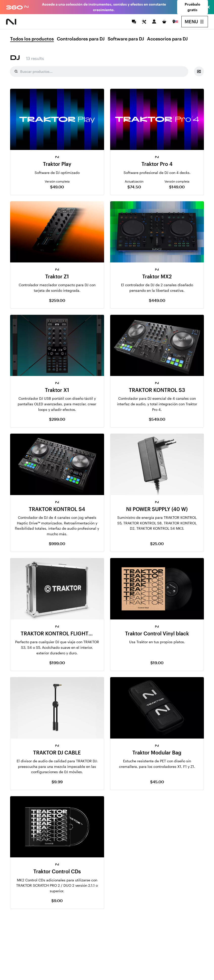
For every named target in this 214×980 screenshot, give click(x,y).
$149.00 (177, 187)
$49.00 (57, 187)
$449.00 (157, 300)
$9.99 (57, 782)
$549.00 (157, 419)
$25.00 (157, 543)
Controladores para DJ (81, 39)
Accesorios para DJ (167, 39)
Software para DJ (126, 39)
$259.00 (57, 300)
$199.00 (57, 663)
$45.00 (157, 782)
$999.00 (57, 543)
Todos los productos (32, 39)
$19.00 (157, 663)
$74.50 (134, 187)
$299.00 (57, 419)
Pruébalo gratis (193, 7)
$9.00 (57, 900)
